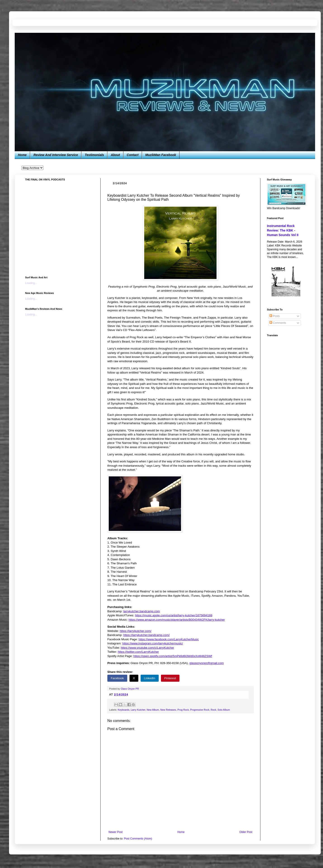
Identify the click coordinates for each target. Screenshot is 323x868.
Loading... (31, 283)
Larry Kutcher (138, 710)
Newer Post (116, 832)
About (115, 155)
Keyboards (124, 710)
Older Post (246, 832)
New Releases (168, 710)
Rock (213, 710)
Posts (275, 316)
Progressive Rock (200, 710)
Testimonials (94, 155)
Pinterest (170, 678)
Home (22, 155)
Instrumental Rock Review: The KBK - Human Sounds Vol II (283, 230)
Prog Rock (183, 710)
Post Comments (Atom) (138, 839)
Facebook (117, 678)
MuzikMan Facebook (161, 155)
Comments (278, 323)
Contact (133, 155)
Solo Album (224, 710)
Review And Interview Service (56, 155)
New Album (153, 710)
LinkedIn (150, 678)
